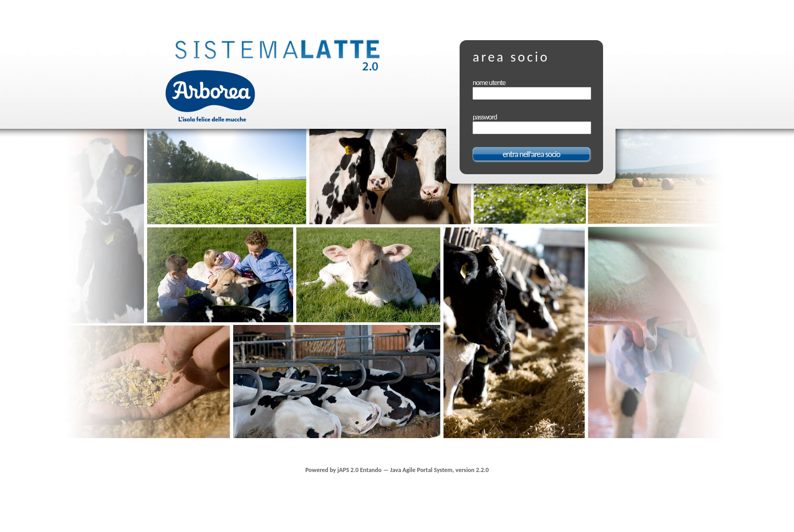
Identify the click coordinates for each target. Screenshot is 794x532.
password (485, 117)
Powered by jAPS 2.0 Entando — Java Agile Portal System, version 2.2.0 (397, 470)
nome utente (489, 83)
